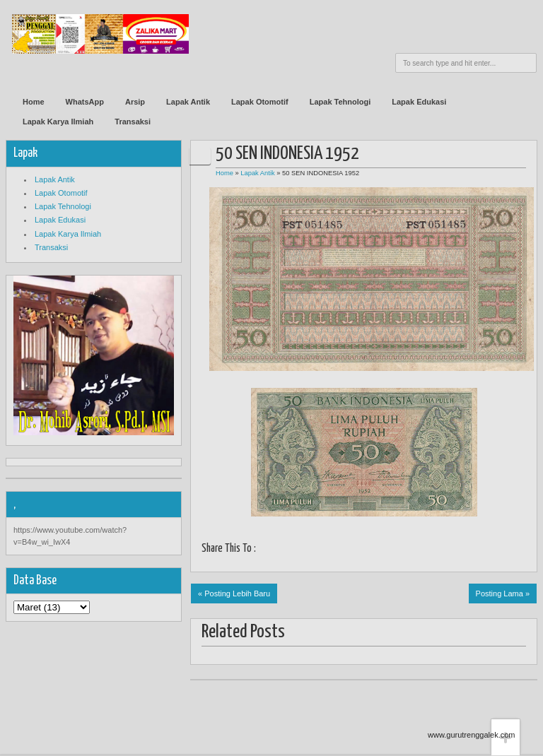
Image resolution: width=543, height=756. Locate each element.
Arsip (135, 102)
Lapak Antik (188, 102)
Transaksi (133, 122)
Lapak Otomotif (260, 102)
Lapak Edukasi (419, 102)
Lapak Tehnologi (340, 102)
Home (34, 102)
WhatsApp (85, 102)
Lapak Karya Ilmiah (58, 122)
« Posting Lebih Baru (234, 593)
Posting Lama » (503, 593)
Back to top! (506, 697)
